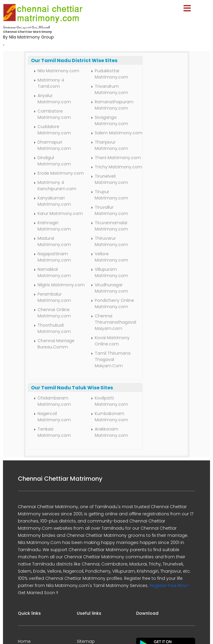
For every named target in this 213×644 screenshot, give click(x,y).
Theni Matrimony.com (118, 158)
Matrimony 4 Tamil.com (51, 83)
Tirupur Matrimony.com (111, 195)
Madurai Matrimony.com (54, 241)
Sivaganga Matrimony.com (111, 120)
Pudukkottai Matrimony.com (111, 74)
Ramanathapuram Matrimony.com (114, 105)
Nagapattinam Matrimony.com (54, 257)
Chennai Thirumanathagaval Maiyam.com (115, 322)
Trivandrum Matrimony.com (111, 89)
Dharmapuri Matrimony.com (54, 145)
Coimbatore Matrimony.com (54, 114)
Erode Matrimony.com (61, 173)
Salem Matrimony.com (119, 133)
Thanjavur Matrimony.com (111, 145)
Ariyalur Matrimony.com (54, 99)
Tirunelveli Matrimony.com (111, 179)
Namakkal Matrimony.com (54, 272)
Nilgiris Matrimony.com (61, 285)
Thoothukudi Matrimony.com (54, 328)
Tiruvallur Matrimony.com (111, 210)
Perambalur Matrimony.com (54, 297)
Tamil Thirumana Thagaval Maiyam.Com (113, 359)
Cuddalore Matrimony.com (54, 130)
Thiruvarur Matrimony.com (111, 241)
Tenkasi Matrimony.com (54, 432)
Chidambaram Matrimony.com (54, 401)
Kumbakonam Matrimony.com (111, 417)
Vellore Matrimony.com (111, 257)
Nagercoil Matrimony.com (54, 417)
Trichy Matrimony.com (118, 167)
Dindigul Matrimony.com (54, 161)
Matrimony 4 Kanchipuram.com (57, 186)
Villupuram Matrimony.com (111, 272)
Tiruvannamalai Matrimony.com (111, 226)
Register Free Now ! (169, 585)
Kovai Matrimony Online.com (112, 341)
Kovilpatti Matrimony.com (111, 401)
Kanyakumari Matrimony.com (54, 201)
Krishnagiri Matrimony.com (54, 226)
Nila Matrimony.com (58, 71)
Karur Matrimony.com (60, 213)
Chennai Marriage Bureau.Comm (56, 344)
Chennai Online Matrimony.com (54, 313)
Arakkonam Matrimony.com (111, 432)
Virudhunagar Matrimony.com (111, 288)
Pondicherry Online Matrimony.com (114, 303)
